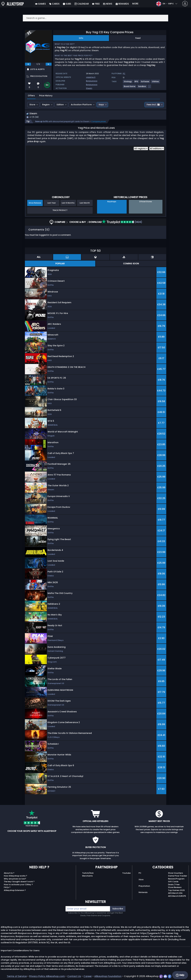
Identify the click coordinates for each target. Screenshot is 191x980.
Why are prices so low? (15, 879)
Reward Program (176, 879)
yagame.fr (91, 77)
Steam (89, 88)
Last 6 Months (68, 203)
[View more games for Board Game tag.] (130, 88)
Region (46, 105)
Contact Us (74, 977)
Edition (60, 105)
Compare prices (99, 122)
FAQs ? (7, 888)
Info (81, 38)
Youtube (126, 873)
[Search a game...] (96, 18)
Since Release (35, 203)
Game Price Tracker (178, 876)
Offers (31, 96)
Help (180, 975)
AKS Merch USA (175, 894)
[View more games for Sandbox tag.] (142, 88)
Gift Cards (173, 882)
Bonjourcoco (92, 81)
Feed (138, 38)
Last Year (52, 203)
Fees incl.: (153, 105)
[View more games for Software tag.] (145, 83)
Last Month (85, 203)
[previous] (28, 64)
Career (88, 977)
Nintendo (143, 893)
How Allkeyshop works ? (15, 876)
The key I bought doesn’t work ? (19, 882)
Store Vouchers (175, 873)
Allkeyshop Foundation (108, 977)
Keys (101, 105)
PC (140, 873)
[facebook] (170, 977)
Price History (46, 96)
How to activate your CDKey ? (18, 885)
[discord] (166, 977)
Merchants (87, 876)
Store (32, 105)
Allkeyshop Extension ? (15, 891)
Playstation (144, 886)
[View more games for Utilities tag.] (156, 83)
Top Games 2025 (176, 891)
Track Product (60, 211)
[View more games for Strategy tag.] (128, 83)
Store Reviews (175, 888)
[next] (49, 64)
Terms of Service (17, 977)
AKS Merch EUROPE (177, 896)
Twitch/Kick (88, 873)
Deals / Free (174, 885)
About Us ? (9, 873)
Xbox (141, 880)
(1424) (122, 222)
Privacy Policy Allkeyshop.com (47, 977)
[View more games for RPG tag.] (137, 83)
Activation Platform (81, 105)
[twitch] (161, 977)
